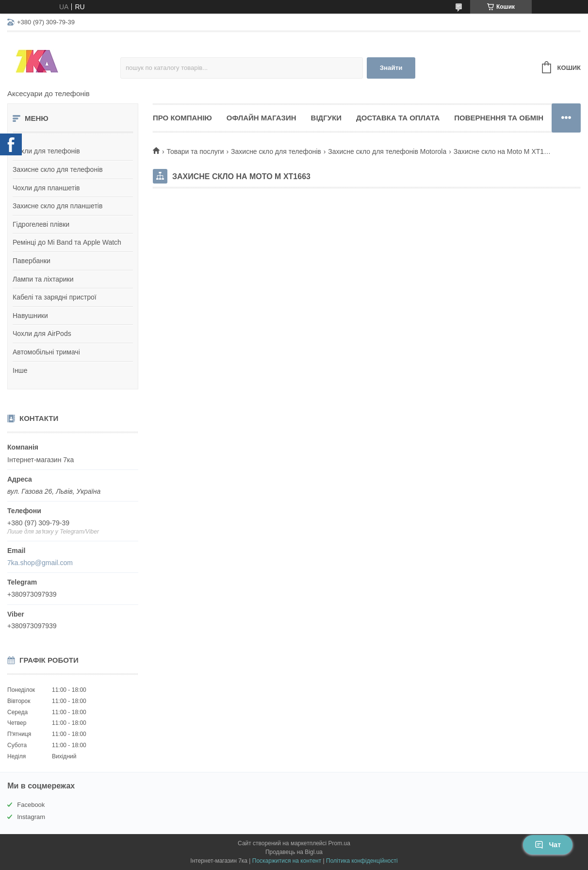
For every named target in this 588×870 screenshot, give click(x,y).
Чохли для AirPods (42, 334)
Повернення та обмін (499, 118)
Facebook (31, 805)
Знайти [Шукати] (391, 68)
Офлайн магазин (261, 118)
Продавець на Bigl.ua (294, 852)
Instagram (31, 817)
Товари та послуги (195, 151)
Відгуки (326, 118)
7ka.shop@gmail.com (40, 563)
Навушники (30, 316)
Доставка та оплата (398, 118)
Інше (20, 370)
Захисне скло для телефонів (58, 169)
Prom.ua (339, 843)
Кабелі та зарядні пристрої (55, 297)
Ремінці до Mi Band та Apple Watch (67, 242)
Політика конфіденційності (362, 861)
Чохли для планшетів (46, 188)
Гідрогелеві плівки (41, 224)
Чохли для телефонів (46, 151)
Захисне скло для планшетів (57, 206)
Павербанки (32, 261)
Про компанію (182, 118)
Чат (548, 845)
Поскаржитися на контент (287, 861)
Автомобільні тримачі (46, 352)
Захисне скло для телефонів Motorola (387, 151)
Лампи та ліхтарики (43, 279)
